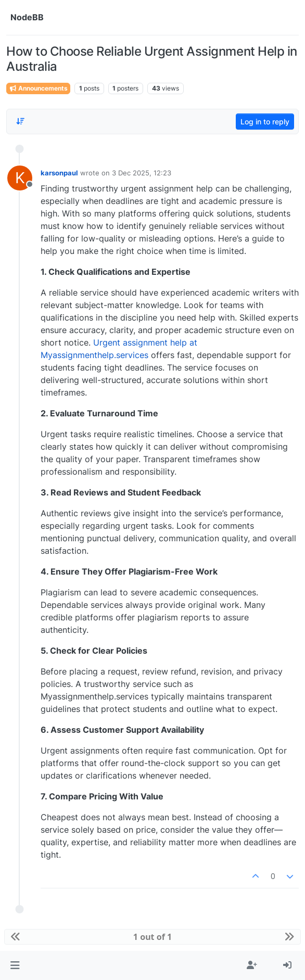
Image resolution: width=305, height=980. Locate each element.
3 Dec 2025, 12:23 (142, 173)
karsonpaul (59, 173)
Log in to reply (265, 122)
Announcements (38, 88)
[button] (15, 965)
